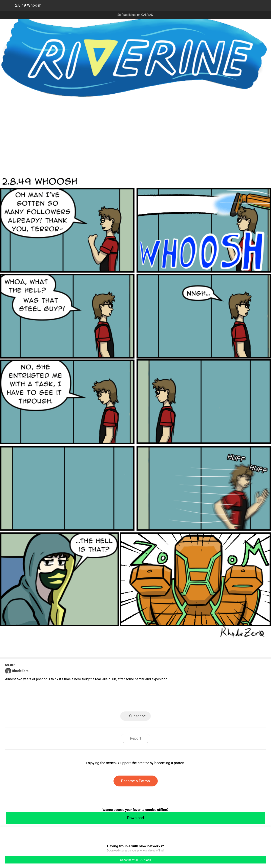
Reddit (169, 700)
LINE (102, 700)
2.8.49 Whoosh (28, 5)
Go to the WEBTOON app (135, 860)
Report (135, 738)
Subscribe (137, 716)
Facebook (119, 700)
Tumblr (153, 700)
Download (135, 818)
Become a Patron (136, 781)
